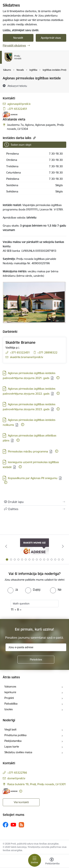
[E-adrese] (10, 114)
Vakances (10, 686)
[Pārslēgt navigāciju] (35, 860)
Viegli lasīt (10, 729)
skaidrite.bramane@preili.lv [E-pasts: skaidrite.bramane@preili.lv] (26, 357)
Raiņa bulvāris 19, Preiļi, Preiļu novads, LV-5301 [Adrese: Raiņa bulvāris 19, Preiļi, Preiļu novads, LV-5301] (37, 784)
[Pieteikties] (36, 660)
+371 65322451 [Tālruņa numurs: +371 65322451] (17, 109)
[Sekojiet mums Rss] (21, 825)
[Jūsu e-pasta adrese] (36, 647)
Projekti (9, 698)
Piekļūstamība (13, 741)
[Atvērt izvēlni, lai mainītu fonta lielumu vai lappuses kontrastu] (52, 862)
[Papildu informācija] (58, 378)
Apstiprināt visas (51, 38)
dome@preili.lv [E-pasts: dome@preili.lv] (16, 778)
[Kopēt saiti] (34, 138)
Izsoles (9, 709)
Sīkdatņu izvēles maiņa (18, 752)
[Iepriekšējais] (6, 546)
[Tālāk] (63, 546)
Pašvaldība (11, 704)
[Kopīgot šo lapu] (34, 509)
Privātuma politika (15, 735)
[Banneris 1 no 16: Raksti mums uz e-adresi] (34, 546)
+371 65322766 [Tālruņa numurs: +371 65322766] (17, 773)
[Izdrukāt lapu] (34, 502)
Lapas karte (12, 747)
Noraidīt (18, 38)
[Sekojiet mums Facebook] (6, 825)
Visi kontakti (21, 802)
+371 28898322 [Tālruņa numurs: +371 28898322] (47, 352)
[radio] (13, 590)
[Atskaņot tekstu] (17, 86)
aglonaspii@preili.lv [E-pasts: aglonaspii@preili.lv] (19, 104)
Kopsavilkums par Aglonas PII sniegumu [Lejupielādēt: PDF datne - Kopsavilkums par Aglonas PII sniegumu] (33, 478)
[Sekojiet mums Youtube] (13, 824)
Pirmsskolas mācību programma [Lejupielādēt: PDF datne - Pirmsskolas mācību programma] (28, 451)
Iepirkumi (10, 692)
